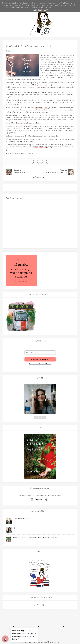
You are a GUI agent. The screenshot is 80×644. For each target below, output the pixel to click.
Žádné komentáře (41, 177)
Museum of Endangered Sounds (36, 85)
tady (17, 104)
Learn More (37, 10)
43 (14, 528)
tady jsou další (29, 141)
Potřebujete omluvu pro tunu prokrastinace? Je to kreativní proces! (29, 92)
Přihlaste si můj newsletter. (40, 359)
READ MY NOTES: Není (21, 519)
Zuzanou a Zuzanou (29, 128)
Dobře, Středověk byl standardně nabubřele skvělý (23, 123)
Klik (56, 136)
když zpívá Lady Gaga (40, 147)
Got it (46, 10)
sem (73, 73)
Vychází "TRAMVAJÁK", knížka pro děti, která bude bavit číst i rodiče (36, 537)
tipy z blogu (19, 141)
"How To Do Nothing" (42, 108)
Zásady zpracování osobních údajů (40, 364)
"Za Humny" (65, 115)
